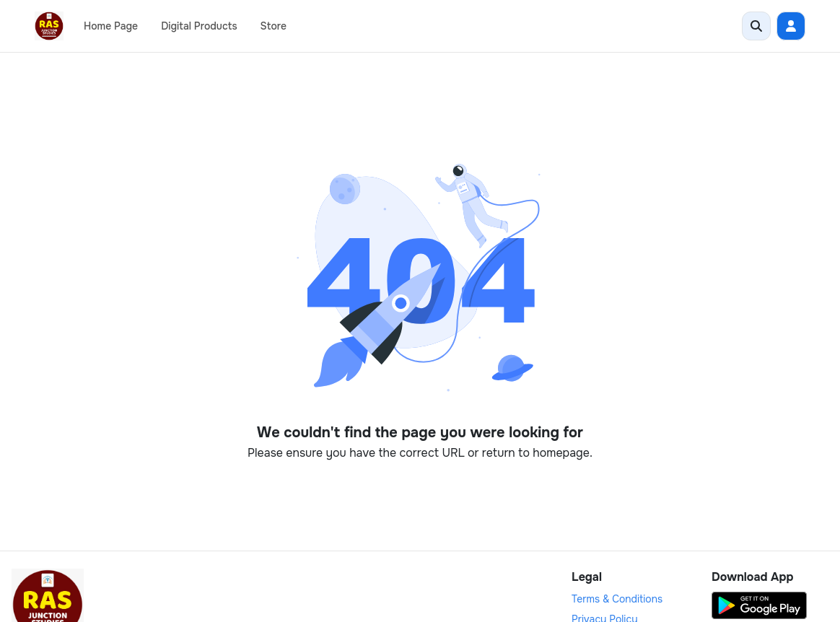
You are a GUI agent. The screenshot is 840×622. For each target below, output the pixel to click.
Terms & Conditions (617, 599)
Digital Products (199, 26)
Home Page (111, 26)
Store (274, 26)
